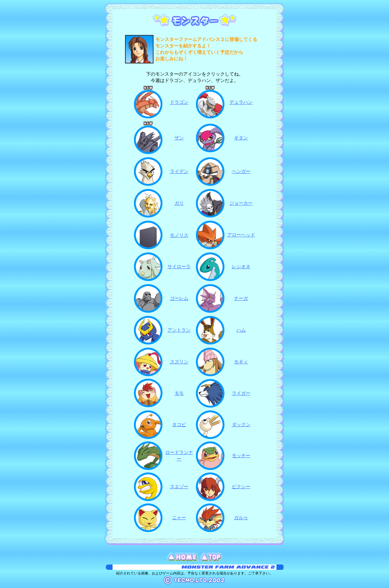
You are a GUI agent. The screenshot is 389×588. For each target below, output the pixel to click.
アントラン (179, 330)
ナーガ (241, 298)
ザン (179, 138)
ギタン (241, 138)
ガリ (179, 203)
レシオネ (241, 267)
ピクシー (241, 487)
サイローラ (179, 267)
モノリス (179, 235)
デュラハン (241, 102)
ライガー (241, 393)
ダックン (241, 425)
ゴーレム (179, 298)
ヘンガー (241, 171)
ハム (241, 330)
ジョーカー (241, 203)
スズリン (179, 362)
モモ (179, 393)
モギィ (241, 362)
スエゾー (179, 487)
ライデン (179, 171)
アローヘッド (241, 235)
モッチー (241, 456)
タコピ (179, 425)
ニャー (179, 518)
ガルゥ (241, 518)
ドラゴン (179, 102)
